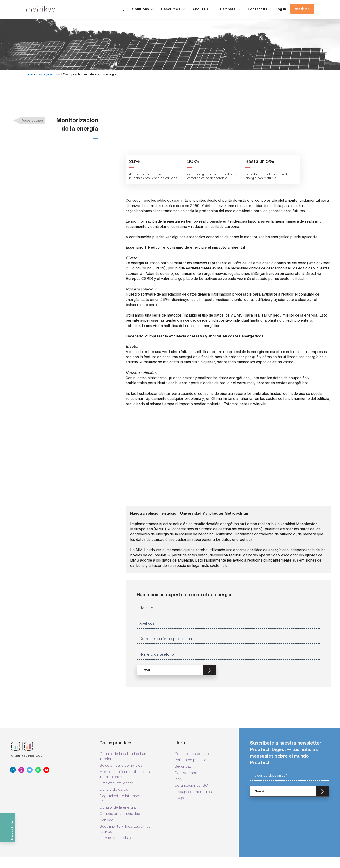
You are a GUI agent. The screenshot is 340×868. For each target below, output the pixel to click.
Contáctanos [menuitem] (186, 748)
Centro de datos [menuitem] (114, 765)
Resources (173, 9)
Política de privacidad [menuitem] (192, 735)
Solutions (143, 9)
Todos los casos (33, 121)
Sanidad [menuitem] (106, 795)
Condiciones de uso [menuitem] (192, 729)
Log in (281, 9)
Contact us (257, 9)
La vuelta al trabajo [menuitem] (116, 813)
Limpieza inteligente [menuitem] (116, 758)
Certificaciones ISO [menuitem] (191, 761)
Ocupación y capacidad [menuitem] (120, 789)
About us (203, 9)
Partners (231, 9)
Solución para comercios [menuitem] (121, 740)
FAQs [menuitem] (179, 773)
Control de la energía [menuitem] (118, 783)
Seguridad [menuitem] (183, 742)
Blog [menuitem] (178, 754)
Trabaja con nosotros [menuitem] (193, 767)
